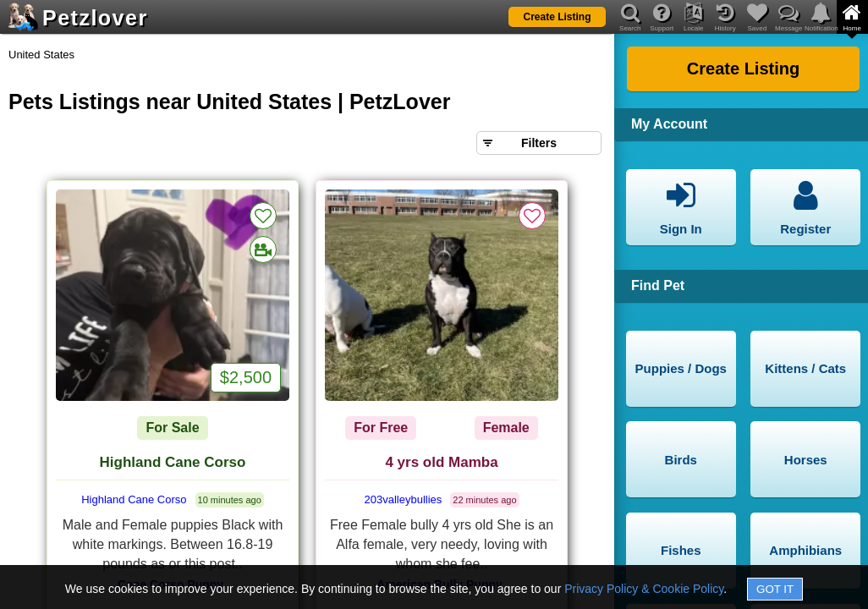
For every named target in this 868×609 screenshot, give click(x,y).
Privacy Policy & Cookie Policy (644, 589)
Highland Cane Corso (173, 462)
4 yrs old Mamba (441, 462)
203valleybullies (404, 499)
